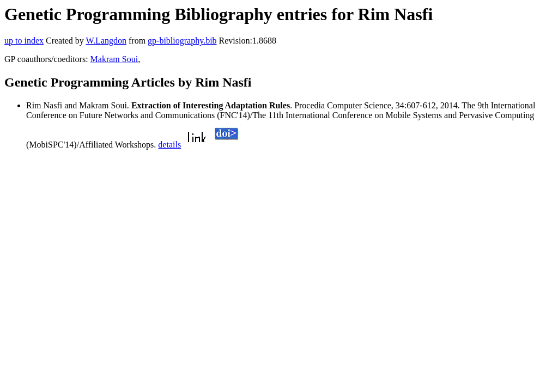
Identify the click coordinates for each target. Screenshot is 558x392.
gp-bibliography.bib (182, 41)
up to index (24, 41)
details (169, 145)
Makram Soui (114, 59)
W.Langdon (106, 41)
